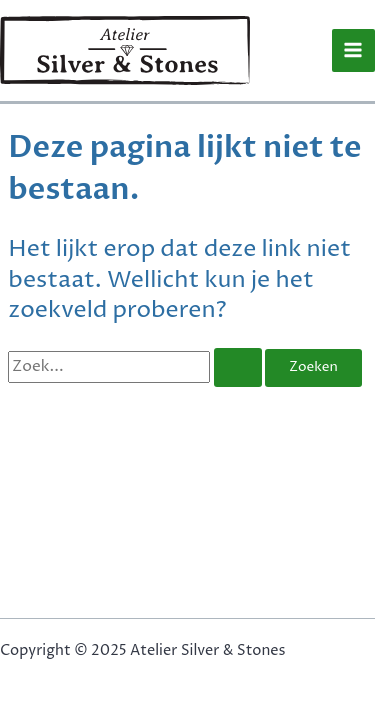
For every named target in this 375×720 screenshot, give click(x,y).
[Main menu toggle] (353, 50)
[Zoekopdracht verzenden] (238, 367)
